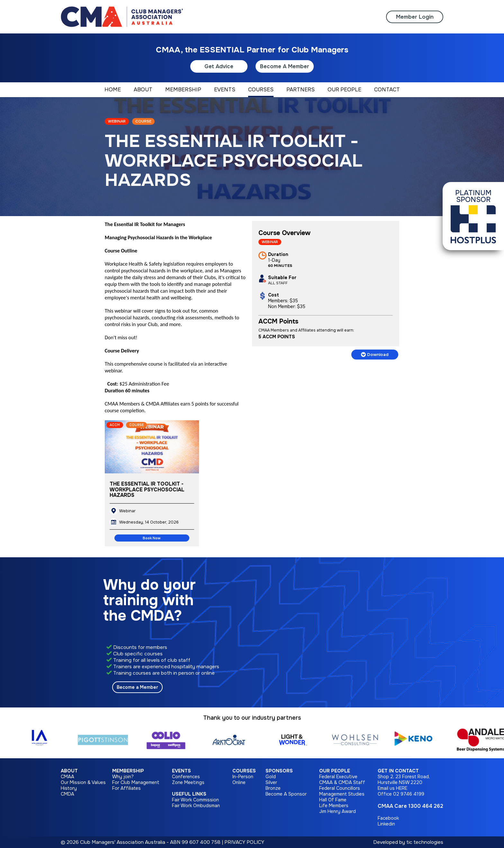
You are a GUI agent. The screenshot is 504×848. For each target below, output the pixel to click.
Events (181, 771)
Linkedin (386, 824)
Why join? (123, 777)
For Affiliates (126, 788)
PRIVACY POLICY (244, 842)
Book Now (152, 538)
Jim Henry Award (337, 811)
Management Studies (342, 794)
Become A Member (285, 66)
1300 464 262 (426, 806)
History (69, 788)
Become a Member (137, 687)
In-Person (243, 777)
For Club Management (136, 782)
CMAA (67, 777)
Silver (271, 782)
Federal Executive (338, 777)
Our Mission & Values (83, 782)
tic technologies (425, 842)
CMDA (67, 794)
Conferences (186, 777)
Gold (271, 777)
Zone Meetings (188, 782)
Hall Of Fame (333, 800)
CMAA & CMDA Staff (342, 782)
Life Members (334, 806)
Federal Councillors (340, 788)
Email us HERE (392, 788)
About (69, 771)
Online (239, 782)
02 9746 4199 (409, 794)
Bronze (273, 788)
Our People (335, 771)
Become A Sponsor (286, 794)
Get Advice (219, 66)
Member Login (415, 17)
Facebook (388, 818)
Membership (128, 771)
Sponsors (279, 771)
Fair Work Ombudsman (196, 806)
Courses (244, 771)
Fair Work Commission (195, 800)
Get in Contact (398, 771)
